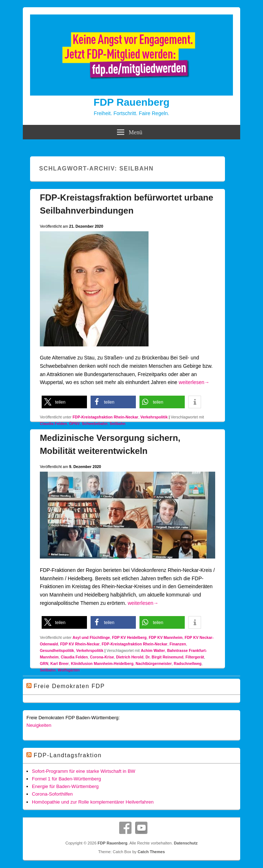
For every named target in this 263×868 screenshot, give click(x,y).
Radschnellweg (188, 663)
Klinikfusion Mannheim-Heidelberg (102, 663)
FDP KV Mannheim (166, 637)
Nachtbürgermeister (154, 663)
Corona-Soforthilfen (52, 794)
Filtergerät (195, 657)
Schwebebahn (95, 424)
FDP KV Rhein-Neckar (80, 644)
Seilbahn (117, 424)
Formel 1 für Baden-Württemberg (66, 779)
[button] (64, 402)
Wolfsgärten (68, 670)
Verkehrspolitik (154, 417)
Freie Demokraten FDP (69, 686)
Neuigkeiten (39, 725)
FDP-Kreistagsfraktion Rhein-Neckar (105, 417)
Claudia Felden (53, 424)
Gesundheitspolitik (57, 650)
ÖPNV (74, 424)
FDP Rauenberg (131, 102)
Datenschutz (186, 843)
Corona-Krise (102, 657)
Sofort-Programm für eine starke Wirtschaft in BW (84, 771)
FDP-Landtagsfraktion (68, 755)
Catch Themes (151, 852)
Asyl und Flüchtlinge (91, 637)
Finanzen (178, 644)
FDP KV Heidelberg (129, 637)
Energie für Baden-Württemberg (65, 786)
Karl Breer (60, 663)
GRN (44, 663)
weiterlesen (194, 382)
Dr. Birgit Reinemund (164, 657)
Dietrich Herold (130, 657)
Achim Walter (153, 650)
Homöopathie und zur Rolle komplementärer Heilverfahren (93, 802)
